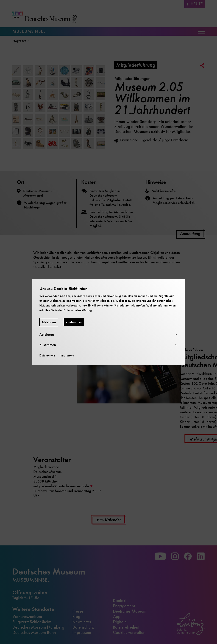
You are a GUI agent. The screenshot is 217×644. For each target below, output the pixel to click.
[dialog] (108, 322)
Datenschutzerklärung (78, 310)
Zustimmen (74, 322)
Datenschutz (47, 355)
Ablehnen (49, 322)
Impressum (67, 355)
